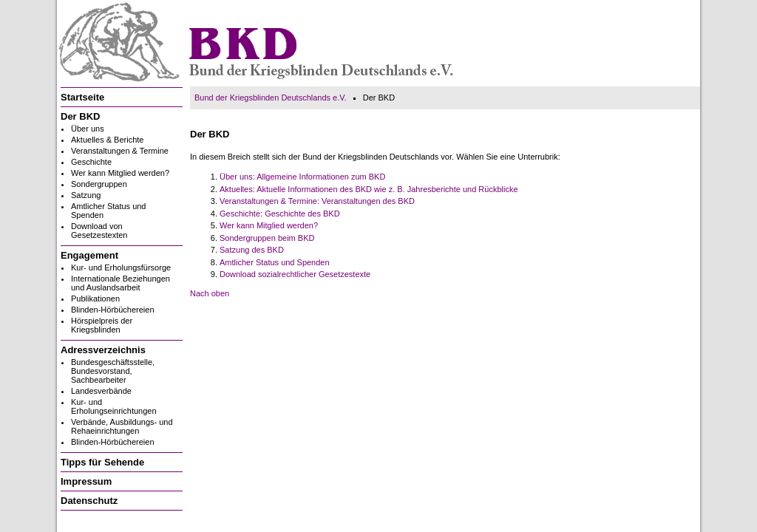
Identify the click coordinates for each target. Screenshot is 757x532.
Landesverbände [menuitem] (101, 391)
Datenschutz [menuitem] (89, 501)
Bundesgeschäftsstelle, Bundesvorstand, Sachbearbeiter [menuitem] (113, 371)
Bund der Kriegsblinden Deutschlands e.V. (271, 98)
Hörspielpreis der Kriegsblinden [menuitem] (102, 325)
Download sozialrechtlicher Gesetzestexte (295, 274)
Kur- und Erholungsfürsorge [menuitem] (121, 267)
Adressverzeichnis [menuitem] (103, 350)
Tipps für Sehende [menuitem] (102, 462)
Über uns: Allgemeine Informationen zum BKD (302, 177)
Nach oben (210, 293)
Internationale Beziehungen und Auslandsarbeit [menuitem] (120, 283)
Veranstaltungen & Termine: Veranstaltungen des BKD (317, 201)
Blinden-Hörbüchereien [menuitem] (113, 310)
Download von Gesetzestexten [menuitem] (99, 231)
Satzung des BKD (252, 250)
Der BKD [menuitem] (80, 116)
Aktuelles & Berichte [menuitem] (107, 140)
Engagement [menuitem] (89, 255)
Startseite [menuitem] (82, 97)
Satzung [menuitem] (86, 195)
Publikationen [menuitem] (95, 299)
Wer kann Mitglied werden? (269, 225)
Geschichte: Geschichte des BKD (280, 214)
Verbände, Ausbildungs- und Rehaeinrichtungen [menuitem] (122, 426)
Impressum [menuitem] (86, 481)
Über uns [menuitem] (88, 129)
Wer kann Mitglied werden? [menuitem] (120, 173)
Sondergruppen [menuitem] (99, 184)
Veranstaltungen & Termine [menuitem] (120, 151)
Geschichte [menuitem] (91, 162)
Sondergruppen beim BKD (267, 238)
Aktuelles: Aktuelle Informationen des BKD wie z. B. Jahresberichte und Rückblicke (369, 189)
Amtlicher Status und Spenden (275, 262)
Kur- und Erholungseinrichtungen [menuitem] (114, 406)
